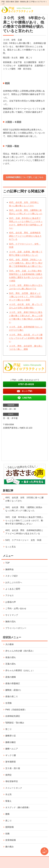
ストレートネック (14, 788)
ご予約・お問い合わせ (16, 608)
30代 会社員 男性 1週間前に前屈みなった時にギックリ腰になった (24, 509)
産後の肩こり (12, 696)
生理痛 (8, 703)
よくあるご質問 (13, 589)
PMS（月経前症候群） (16, 710)
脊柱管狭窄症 (12, 781)
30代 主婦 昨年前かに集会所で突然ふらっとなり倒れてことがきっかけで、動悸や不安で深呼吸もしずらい (24, 520)
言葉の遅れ (11, 664)
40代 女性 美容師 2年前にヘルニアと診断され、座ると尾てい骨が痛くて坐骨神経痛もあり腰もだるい (26, 263)
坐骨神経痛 (11, 840)
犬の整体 (10, 644)
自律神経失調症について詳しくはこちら (25, 177)
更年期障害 (11, 762)
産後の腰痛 (11, 677)
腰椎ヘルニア (12, 749)
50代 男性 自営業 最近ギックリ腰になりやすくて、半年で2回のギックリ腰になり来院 (25, 297)
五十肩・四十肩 (13, 768)
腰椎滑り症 (11, 736)
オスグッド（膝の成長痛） (18, 807)
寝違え (8, 801)
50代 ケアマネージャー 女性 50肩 (23, 540)
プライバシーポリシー (16, 628)
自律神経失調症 (13, 716)
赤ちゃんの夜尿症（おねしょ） (20, 670)
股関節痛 (10, 827)
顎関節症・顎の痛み (15, 723)
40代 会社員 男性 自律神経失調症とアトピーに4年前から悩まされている (25, 236)
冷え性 (8, 794)
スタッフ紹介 (12, 576)
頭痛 (7, 834)
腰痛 (7, 814)
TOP (8, 563)
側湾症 (8, 775)
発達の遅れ (11, 657)
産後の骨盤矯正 (13, 683)
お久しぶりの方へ (14, 582)
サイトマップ (12, 615)
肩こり (8, 821)
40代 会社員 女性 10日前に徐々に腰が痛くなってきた (24, 499)
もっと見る (11, 547)
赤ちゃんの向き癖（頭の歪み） (20, 651)
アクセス (10, 595)
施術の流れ (11, 622)
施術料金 (10, 569)
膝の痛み (10, 847)
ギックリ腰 (11, 755)
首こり (8, 729)
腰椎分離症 (11, 742)
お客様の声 (11, 602)
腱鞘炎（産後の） (14, 690)
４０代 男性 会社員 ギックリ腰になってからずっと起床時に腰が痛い (26, 338)
